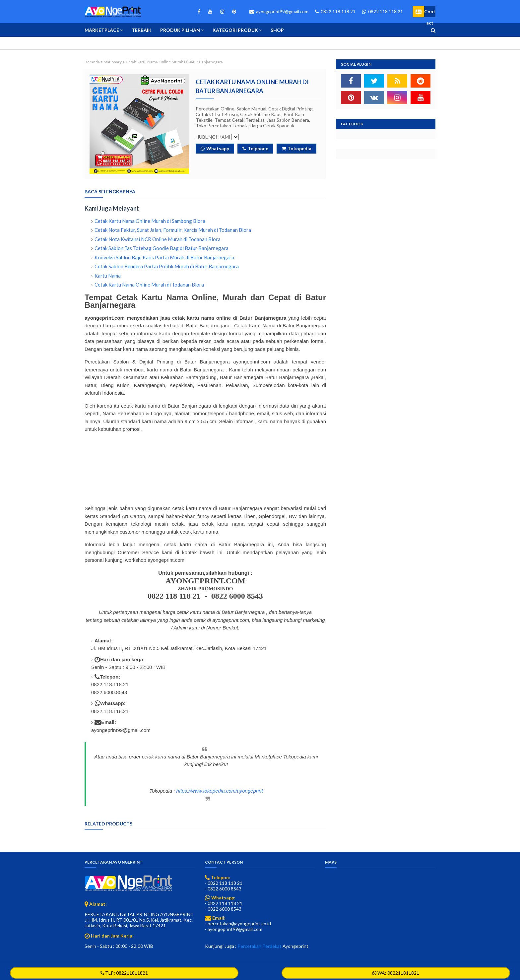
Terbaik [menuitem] (142, 30)
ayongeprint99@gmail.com (279, 12)
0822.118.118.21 (335, 12)
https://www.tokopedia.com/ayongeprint (220, 791)
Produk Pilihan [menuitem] (180, 30)
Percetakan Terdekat (260, 946)
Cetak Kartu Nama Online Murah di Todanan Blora (149, 285)
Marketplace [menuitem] (102, 30)
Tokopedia (296, 148)
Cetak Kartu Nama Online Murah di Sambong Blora (150, 221)
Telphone (255, 148)
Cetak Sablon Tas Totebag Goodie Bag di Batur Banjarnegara (162, 248)
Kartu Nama (108, 276)
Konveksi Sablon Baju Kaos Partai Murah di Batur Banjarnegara (164, 257)
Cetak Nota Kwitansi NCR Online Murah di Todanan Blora (158, 239)
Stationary (113, 62)
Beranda (92, 62)
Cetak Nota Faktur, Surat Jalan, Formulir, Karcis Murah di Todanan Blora (173, 230)
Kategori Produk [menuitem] (235, 30)
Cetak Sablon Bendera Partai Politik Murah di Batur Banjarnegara (167, 266)
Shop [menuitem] (277, 30)
